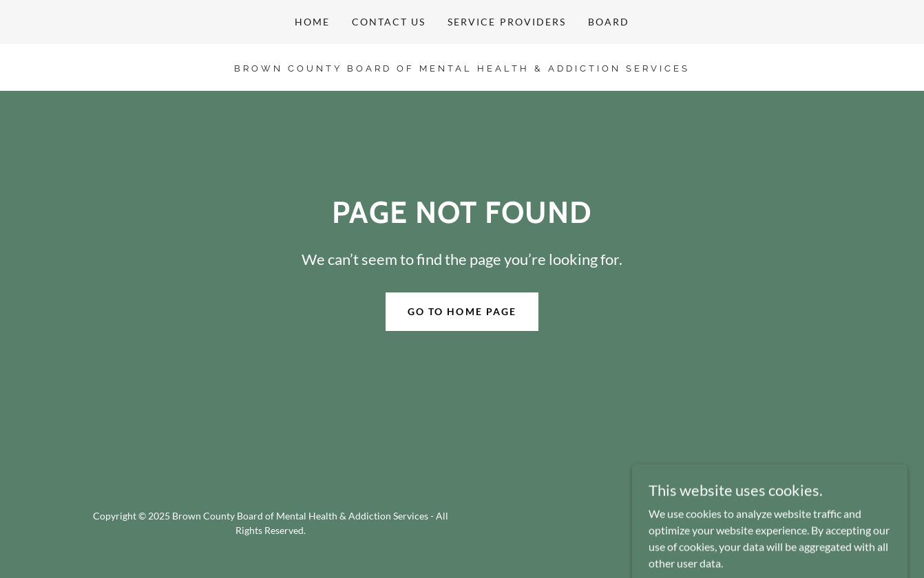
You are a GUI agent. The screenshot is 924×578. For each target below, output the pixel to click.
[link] (462, 67)
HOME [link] (312, 22)
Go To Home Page (462, 311)
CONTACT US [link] (389, 22)
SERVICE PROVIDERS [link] (506, 22)
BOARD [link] (609, 22)
